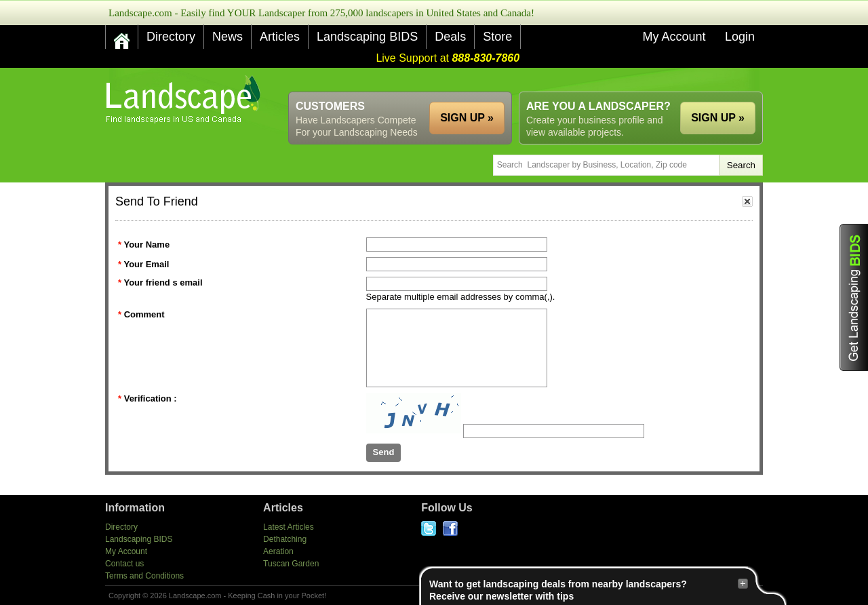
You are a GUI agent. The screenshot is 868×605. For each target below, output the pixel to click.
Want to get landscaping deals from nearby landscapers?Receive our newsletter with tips (589, 590)
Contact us (124, 564)
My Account (674, 37)
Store (497, 37)
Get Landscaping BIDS (854, 297)
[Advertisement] (516, 80)
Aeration (278, 551)
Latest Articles (289, 527)
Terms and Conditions (144, 576)
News (228, 37)
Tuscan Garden (291, 564)
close (747, 201)
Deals (450, 37)
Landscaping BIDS (367, 37)
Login (740, 37)
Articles (280, 37)
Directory (171, 37)
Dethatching (285, 539)
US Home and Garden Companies (185, 99)
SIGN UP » (718, 118)
